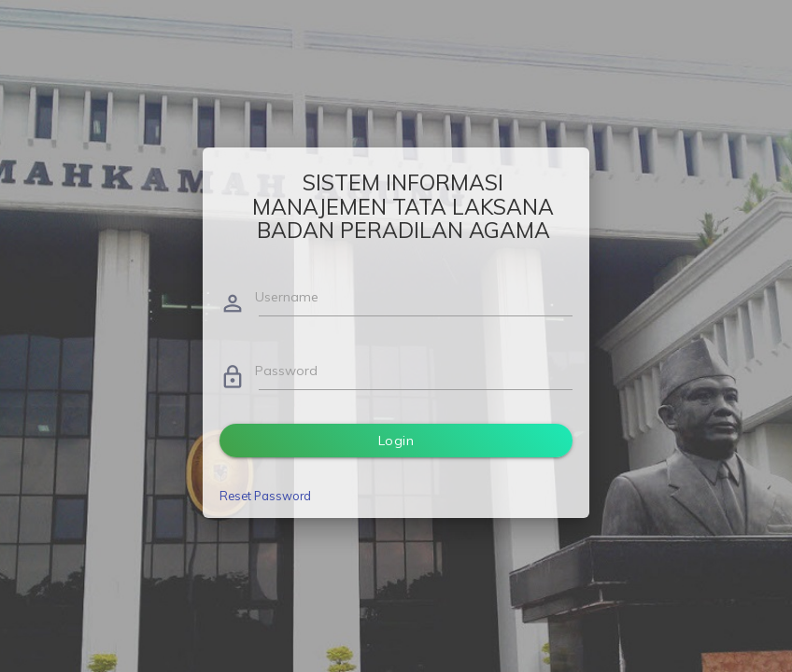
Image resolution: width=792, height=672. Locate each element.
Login (396, 441)
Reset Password (265, 496)
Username (287, 297)
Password (286, 371)
